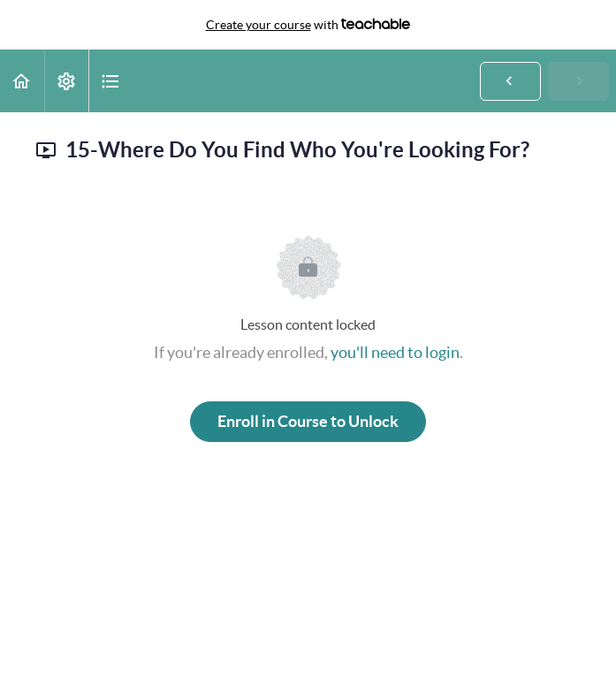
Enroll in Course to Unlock (308, 421)
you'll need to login (395, 352)
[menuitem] (66, 81)
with (308, 25)
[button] (22, 81)
